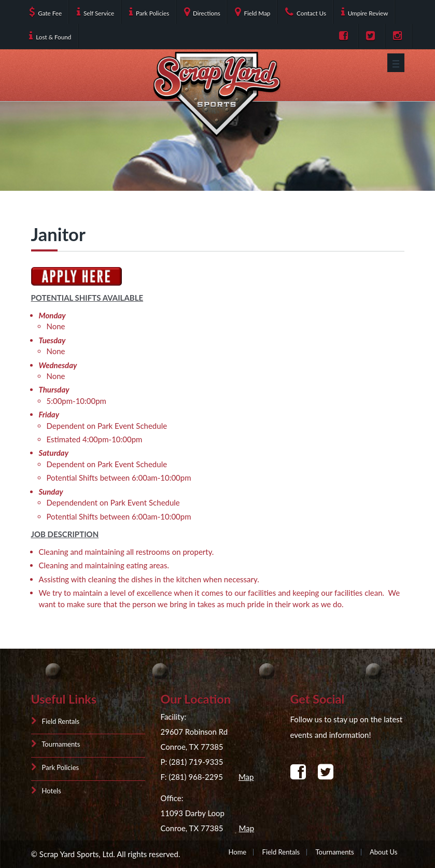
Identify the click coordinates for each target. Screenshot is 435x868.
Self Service (95, 12)
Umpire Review (365, 12)
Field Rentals (55, 722)
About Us (384, 852)
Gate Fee (45, 12)
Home (238, 852)
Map (246, 777)
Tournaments (56, 744)
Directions (202, 12)
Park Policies (149, 12)
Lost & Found (50, 36)
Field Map (252, 12)
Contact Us (306, 12)
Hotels (46, 791)
